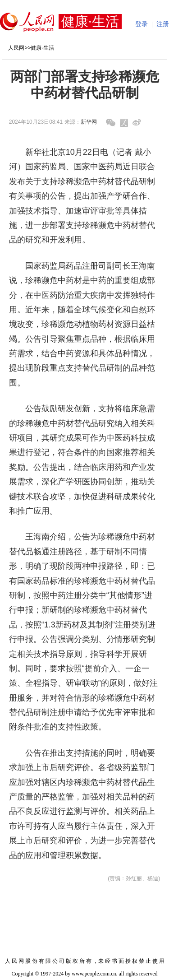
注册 (163, 24)
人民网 (16, 48)
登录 (142, 24)
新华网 (89, 122)
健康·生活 (42, 48)
